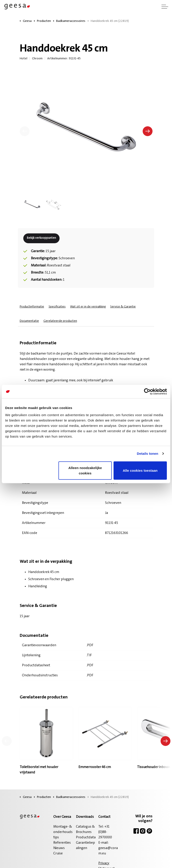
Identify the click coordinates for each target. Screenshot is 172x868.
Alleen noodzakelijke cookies (85, 470)
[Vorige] (25, 131)
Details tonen (147, 454)
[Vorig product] (7, 741)
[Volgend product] (166, 741)
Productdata (86, 837)
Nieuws (59, 848)
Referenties (62, 843)
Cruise (58, 853)
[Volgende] (148, 131)
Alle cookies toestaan (140, 470)
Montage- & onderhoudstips (63, 832)
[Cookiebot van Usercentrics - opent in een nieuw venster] (147, 392)
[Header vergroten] (165, 7)
